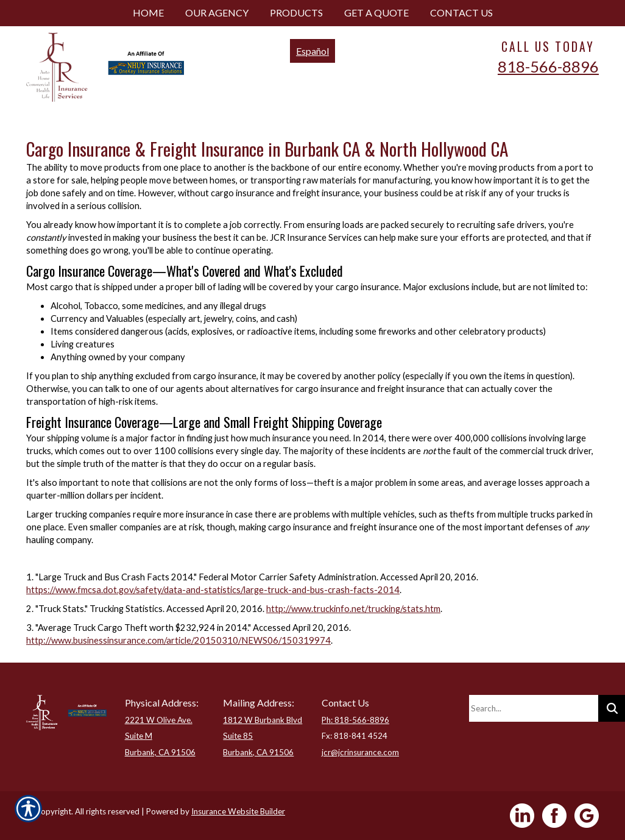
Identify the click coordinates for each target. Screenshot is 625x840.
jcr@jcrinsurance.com (360, 752)
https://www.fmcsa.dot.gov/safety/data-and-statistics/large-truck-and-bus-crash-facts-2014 (213, 590)
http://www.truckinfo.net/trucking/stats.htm (353, 609)
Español (312, 51)
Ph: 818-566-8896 (355, 720)
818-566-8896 (548, 66)
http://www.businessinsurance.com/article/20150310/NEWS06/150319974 (178, 640)
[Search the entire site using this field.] (534, 708)
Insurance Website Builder (238, 811)
